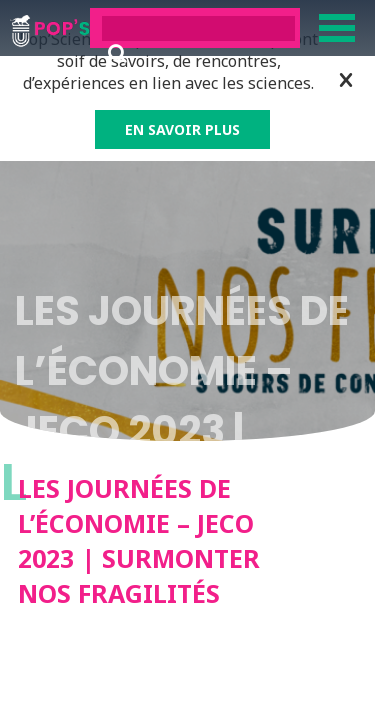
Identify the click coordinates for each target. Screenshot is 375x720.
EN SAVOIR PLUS (182, 129)
